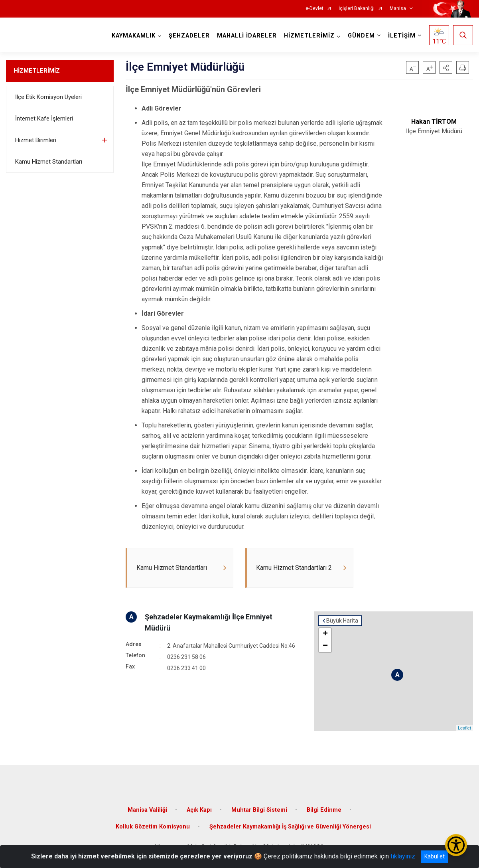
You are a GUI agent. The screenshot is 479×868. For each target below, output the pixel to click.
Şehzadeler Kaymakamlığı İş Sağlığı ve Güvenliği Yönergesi (290, 827)
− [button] (325, 646)
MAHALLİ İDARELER (247, 36)
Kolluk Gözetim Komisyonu (153, 827)
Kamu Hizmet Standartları (49, 162)
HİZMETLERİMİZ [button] (309, 36)
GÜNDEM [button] (361, 36)
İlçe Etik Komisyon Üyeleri (48, 97)
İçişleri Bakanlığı (357, 9)
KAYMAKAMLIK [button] (134, 36)
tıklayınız (403, 856)
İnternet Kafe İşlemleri (44, 119)
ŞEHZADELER (189, 36)
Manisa (398, 9)
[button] (446, 67)
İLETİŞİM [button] (402, 36)
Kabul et (435, 856)
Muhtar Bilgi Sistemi (259, 810)
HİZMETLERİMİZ (37, 71)
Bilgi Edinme (324, 810)
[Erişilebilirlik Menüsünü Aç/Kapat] (456, 845)
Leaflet (464, 728)
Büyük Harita (342, 621)
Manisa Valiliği (147, 810)
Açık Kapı (199, 810)
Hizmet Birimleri (36, 140)
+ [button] (325, 634)
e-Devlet (314, 9)
